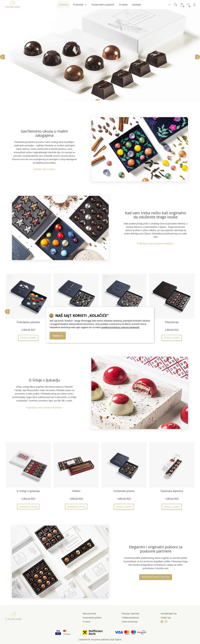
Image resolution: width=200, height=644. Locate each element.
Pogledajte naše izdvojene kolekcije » (156, 243)
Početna (64, 5)
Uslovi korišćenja (130, 622)
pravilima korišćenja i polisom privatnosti (120, 327)
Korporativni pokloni (103, 5)
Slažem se (58, 336)
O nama (123, 5)
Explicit (118, 639)
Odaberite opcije (172, 338)
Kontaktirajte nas (169, 614)
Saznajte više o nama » (44, 169)
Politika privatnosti (130, 618)
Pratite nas (166, 618)
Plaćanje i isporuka (130, 614)
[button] (98, 100)
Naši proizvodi (89, 614)
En (170, 5)
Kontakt (137, 5)
